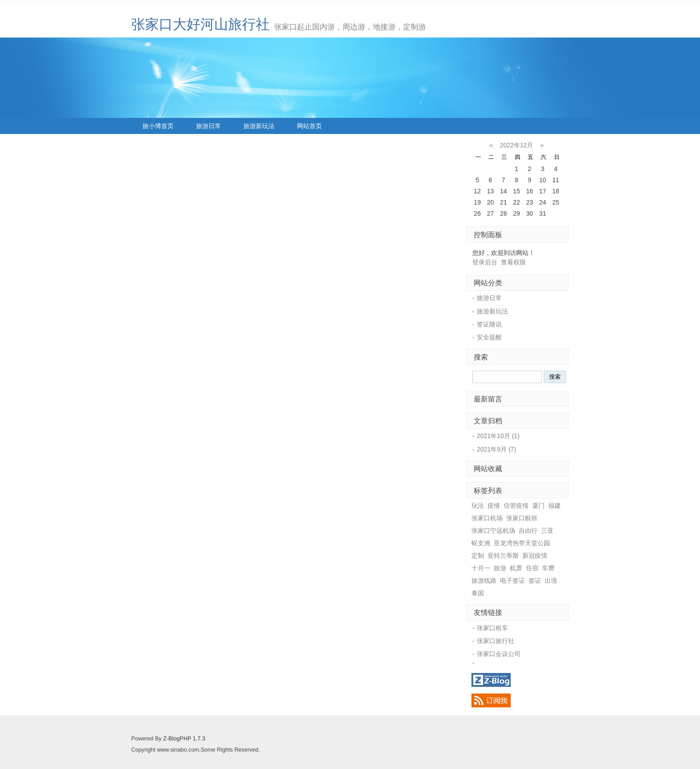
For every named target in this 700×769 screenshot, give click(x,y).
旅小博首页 (158, 126)
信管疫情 (516, 506)
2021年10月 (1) (498, 436)
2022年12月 (517, 145)
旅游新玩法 (259, 126)
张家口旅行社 (496, 641)
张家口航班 (522, 518)
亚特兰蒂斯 (503, 556)
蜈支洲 (481, 543)
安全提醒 (489, 337)
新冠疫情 (535, 556)
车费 (548, 568)
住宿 (532, 568)
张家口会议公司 (499, 654)
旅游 (500, 568)
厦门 (538, 506)
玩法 (478, 506)
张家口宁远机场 (493, 531)
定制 (478, 556)
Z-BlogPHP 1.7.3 (184, 739)
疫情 (494, 506)
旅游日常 (208, 126)
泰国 (478, 593)
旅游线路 (484, 581)
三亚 (547, 531)
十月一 (481, 568)
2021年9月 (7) (496, 449)
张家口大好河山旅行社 (200, 24)
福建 (554, 506)
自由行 (528, 531)
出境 (551, 581)
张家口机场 (487, 518)
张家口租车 (492, 628)
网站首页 (309, 126)
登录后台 (485, 262)
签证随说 (489, 324)
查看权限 (513, 262)
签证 (535, 581)
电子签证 (512, 581)
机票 (516, 568)
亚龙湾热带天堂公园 (522, 543)
